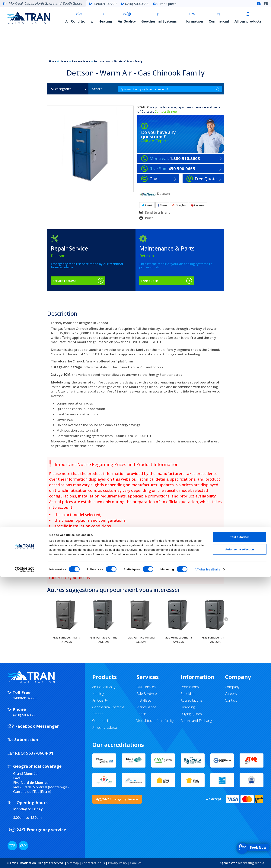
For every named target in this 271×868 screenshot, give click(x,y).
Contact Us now (166, 112)
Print (149, 218)
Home (53, 61)
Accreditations (191, 700)
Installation (145, 700)
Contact (231, 700)
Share (162, 205)
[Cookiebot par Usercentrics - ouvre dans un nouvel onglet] (24, 861)
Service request (64, 281)
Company (232, 687)
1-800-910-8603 (103, 4)
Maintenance (146, 707)
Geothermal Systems (159, 18)
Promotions (190, 687)
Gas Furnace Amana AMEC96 (178, 640)
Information (193, 18)
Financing (188, 707)
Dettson (147, 112)
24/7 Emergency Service (117, 799)
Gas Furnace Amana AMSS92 (216, 640)
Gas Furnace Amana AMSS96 (104, 640)
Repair (64, 61)
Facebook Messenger (33, 726)
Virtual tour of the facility (155, 721)
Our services (146, 687)
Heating (105, 18)
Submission (23, 739)
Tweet (147, 205)
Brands (98, 714)
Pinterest (198, 205)
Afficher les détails (207, 861)
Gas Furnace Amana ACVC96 (67, 640)
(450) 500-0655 (135, 4)
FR (266, 4)
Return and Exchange (197, 721)
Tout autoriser (240, 828)
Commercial (219, 18)
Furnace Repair (81, 61)
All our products (248, 18)
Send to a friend (158, 213)
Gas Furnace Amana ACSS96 (141, 640)
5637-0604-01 (30, 753)
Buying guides (191, 714)
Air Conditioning (79, 18)
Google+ (179, 205)
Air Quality (127, 18)
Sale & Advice (147, 694)
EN (259, 4)
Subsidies (188, 694)
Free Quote (165, 4)
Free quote (150, 281)
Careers (231, 694)
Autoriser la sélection (240, 840)
